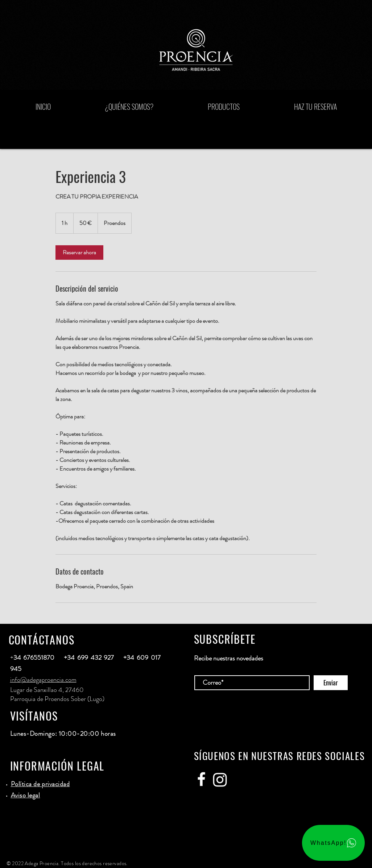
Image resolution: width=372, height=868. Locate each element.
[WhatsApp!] (333, 843)
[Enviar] (331, 683)
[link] (79, 253)
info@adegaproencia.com (43, 680)
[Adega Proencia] (201, 779)
